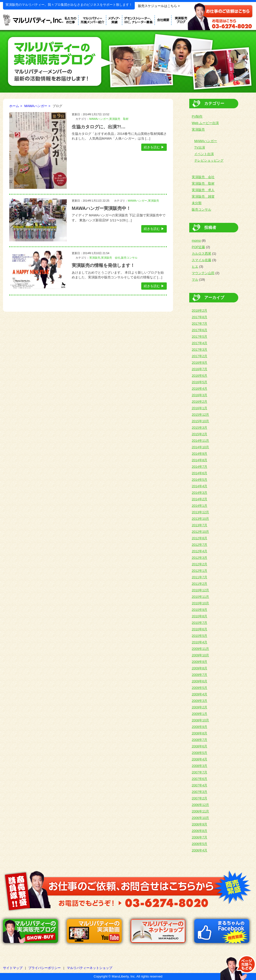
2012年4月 (199, 551)
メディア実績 (114, 19)
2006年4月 (199, 850)
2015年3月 (199, 428)
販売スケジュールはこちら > (159, 6)
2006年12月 (200, 805)
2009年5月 (199, 688)
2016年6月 (199, 376)
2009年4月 (199, 694)
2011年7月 (199, 577)
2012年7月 (199, 545)
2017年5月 (199, 337)
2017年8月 (199, 317)
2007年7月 (199, 772)
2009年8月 (199, 668)
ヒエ (195, 267)
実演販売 (153, 201)
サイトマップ (13, 968)
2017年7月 (199, 324)
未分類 (197, 203)
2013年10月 (200, 519)
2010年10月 (200, 603)
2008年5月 (199, 753)
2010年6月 (199, 629)
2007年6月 (199, 779)
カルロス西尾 (201, 254)
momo (196, 240)
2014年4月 (199, 486)
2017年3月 (199, 350)
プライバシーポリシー (44, 968)
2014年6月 (199, 473)
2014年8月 (199, 460)
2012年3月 (199, 558)
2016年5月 (199, 382)
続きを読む (152, 147)
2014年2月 (199, 499)
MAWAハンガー (36, 106)
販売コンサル (129, 258)
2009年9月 (199, 662)
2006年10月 (200, 818)
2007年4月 (199, 785)
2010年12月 (200, 590)
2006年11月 (200, 811)
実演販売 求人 (203, 190)
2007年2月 (199, 798)
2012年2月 (199, 564)
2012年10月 (200, 532)
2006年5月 (199, 844)
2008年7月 (199, 740)
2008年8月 (199, 733)
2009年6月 (199, 681)
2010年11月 (200, 597)
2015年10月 (200, 421)
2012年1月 (199, 571)
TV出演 (200, 147)
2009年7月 (199, 675)
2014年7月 (199, 467)
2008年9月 (199, 727)
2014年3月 (199, 493)
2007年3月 (199, 792)
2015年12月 (200, 415)
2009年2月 (199, 707)
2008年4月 (199, 759)
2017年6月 (199, 330)
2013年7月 (199, 525)
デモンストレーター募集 (139, 19)
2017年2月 (199, 356)
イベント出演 (204, 154)
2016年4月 (199, 389)
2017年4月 (199, 343)
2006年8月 (199, 831)
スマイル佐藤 (201, 260)
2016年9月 (199, 363)
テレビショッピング (209, 160)
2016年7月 (199, 369)
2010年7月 (199, 623)
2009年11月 (200, 649)
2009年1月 (199, 714)
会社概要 (163, 19)
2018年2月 (199, 311)
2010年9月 (199, 610)
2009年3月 (199, 701)
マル (195, 280)
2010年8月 (199, 616)
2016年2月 (199, 402)
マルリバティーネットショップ (89, 968)
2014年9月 (199, 454)
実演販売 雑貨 (203, 196)
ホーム (14, 106)
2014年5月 (199, 480)
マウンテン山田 (203, 273)
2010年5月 (199, 636)
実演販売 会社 (111, 258)
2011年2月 (199, 584)
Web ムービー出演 (205, 123)
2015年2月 (199, 434)
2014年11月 (200, 441)
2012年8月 (199, 538)
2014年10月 (200, 447)
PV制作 (197, 116)
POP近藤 (198, 247)
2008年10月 (200, 720)
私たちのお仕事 (71, 19)
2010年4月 (199, 642)
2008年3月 (199, 766)
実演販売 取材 (119, 119)
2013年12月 (200, 512)
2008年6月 (199, 746)
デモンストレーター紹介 (93, 19)
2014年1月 (199, 506)
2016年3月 (199, 395)
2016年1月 (199, 408)
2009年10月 (200, 655)
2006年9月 (199, 824)
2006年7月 (199, 837)
